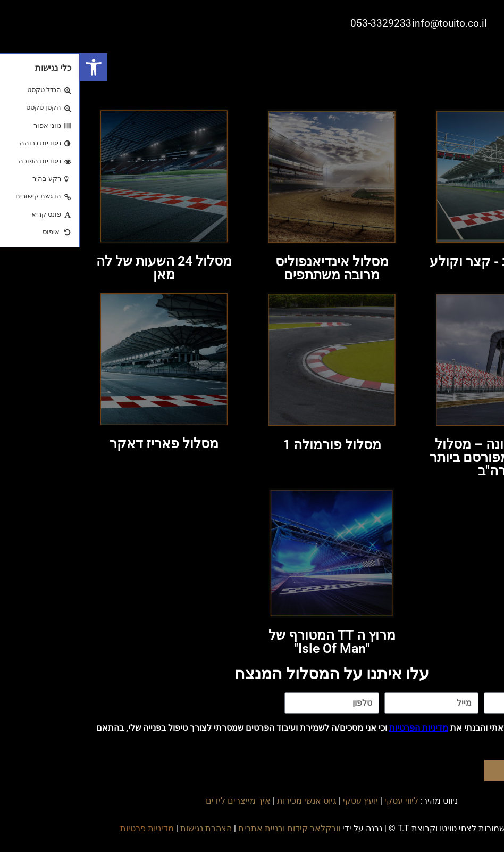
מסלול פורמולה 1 (252, 445)
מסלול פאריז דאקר (84, 444)
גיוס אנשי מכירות (227, 801)
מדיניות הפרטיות (339, 728)
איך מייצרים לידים (158, 801)
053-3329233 (301, 23)
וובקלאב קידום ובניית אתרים (209, 828)
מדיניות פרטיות (67, 828)
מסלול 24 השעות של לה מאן (84, 268)
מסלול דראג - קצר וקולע (420, 262)
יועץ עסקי (281, 801)
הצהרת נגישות (126, 828)
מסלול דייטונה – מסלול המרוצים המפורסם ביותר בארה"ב (420, 457)
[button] (14, 67)
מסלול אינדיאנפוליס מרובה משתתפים (252, 268)
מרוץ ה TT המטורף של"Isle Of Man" (252, 642)
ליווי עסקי (322, 801)
